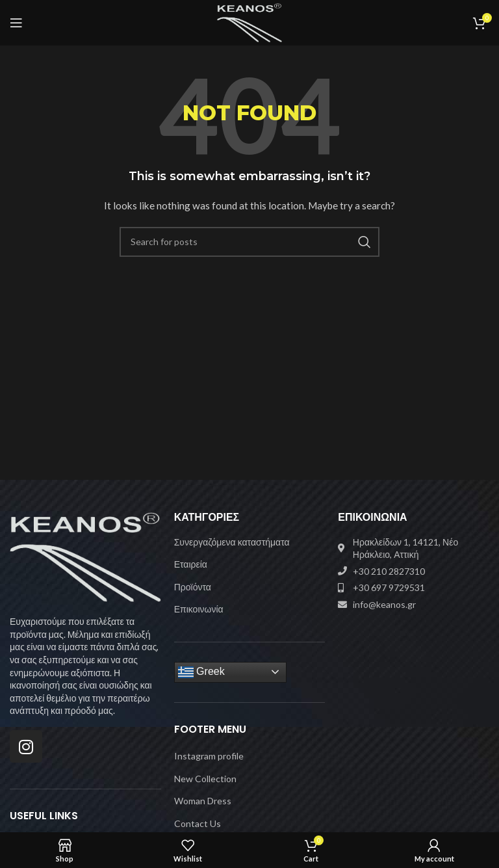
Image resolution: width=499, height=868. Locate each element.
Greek (201, 672)
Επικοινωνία (199, 609)
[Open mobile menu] (16, 23)
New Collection (205, 779)
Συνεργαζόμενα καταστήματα (232, 542)
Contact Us (198, 823)
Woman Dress (203, 801)
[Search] (249, 242)
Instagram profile (209, 756)
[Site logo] (250, 22)
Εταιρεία (191, 564)
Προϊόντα (193, 587)
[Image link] (85, 556)
